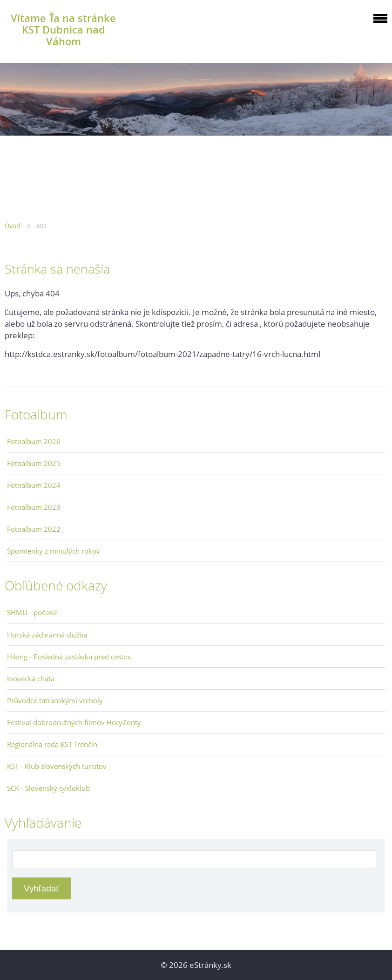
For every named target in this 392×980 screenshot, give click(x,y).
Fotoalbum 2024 (34, 485)
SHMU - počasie (32, 612)
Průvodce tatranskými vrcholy (55, 700)
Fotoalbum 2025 (34, 463)
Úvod (13, 226)
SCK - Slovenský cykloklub (48, 788)
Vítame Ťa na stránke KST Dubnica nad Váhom (63, 30)
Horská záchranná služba (47, 635)
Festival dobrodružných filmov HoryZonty (74, 722)
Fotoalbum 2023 (34, 507)
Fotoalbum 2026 (34, 441)
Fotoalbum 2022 (34, 529)
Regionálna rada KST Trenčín (52, 744)
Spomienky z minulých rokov (54, 551)
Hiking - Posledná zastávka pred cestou (69, 657)
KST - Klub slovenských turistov (57, 766)
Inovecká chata (31, 678)
